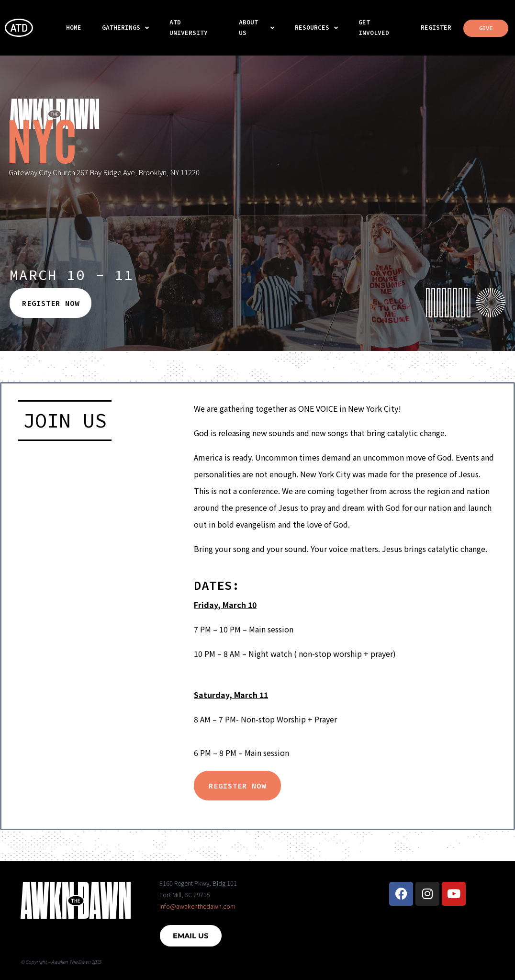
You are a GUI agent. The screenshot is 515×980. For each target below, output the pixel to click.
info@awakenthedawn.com (197, 906)
